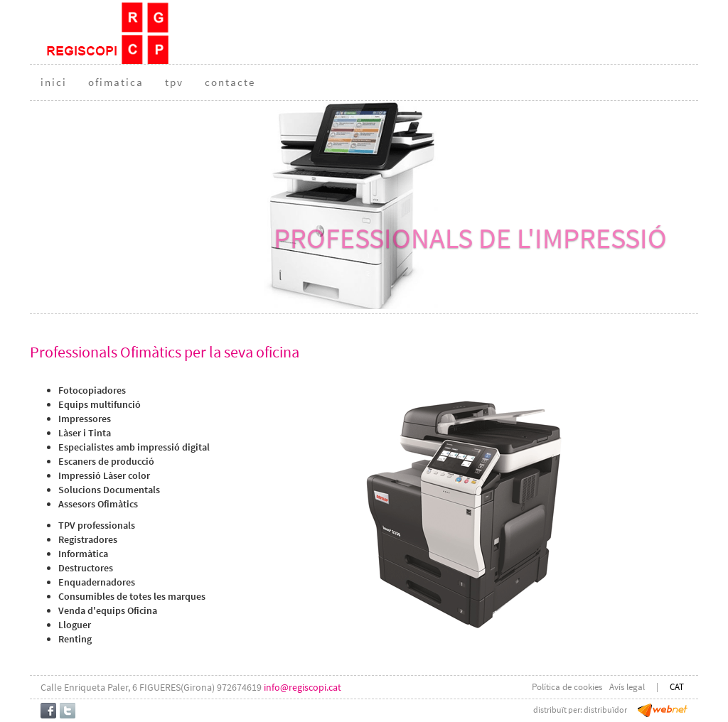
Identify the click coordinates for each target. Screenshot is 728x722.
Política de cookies (567, 687)
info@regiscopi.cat (303, 687)
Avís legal (627, 687)
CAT (677, 687)
